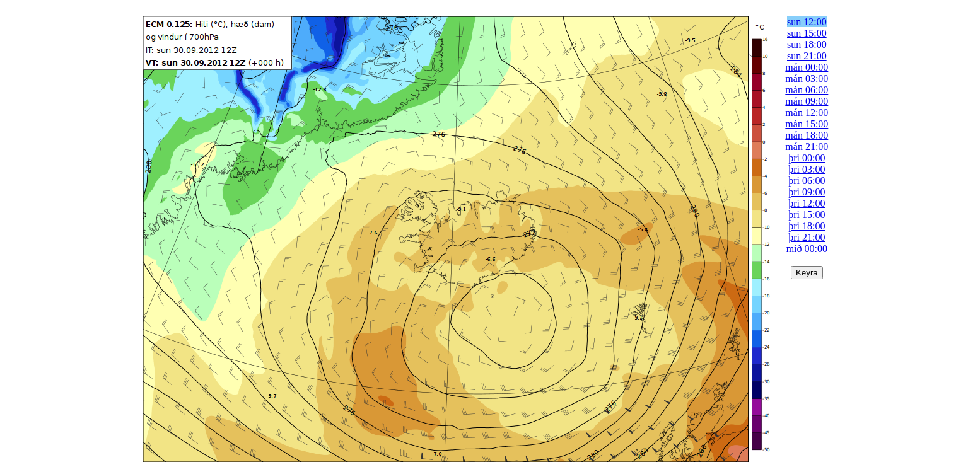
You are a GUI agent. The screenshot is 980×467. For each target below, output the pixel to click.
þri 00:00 (807, 158)
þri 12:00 (807, 203)
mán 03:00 (807, 78)
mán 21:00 (807, 147)
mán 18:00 (807, 135)
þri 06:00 (807, 181)
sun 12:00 (807, 22)
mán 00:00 (807, 67)
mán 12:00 (807, 112)
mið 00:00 (807, 249)
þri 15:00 (807, 215)
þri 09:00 (807, 192)
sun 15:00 (807, 33)
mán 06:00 (807, 90)
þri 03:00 (807, 169)
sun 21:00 (807, 56)
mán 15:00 (807, 124)
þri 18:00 (807, 226)
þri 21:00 (807, 237)
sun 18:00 (807, 44)
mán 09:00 (807, 101)
